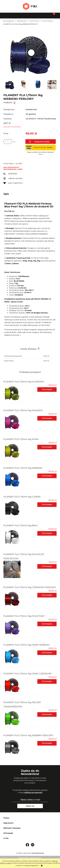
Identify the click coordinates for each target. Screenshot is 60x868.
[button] (8, 15)
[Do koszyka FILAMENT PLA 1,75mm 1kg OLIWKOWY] (47, 390)
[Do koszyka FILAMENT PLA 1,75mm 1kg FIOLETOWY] (47, 624)
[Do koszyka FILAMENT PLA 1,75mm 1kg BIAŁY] (47, 533)
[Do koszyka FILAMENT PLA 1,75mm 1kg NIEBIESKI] (47, 476)
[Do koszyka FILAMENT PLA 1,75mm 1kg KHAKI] (47, 447)
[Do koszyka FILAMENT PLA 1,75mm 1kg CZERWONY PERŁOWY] (47, 595)
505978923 (13, 174)
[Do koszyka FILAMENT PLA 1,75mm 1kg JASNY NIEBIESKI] (47, 653)
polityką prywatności (33, 792)
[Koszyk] (53, 15)
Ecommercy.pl (38, 853)
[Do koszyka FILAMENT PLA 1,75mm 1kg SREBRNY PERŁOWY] (47, 743)
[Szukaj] (23, 15)
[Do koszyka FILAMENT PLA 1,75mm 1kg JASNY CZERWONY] (47, 681)
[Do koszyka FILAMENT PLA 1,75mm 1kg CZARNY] (47, 505)
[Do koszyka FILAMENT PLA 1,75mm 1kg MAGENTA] (47, 418)
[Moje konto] (38, 15)
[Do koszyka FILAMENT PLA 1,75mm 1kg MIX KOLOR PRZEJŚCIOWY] (47, 566)
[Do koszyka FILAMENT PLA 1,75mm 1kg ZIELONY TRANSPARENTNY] (47, 714)
